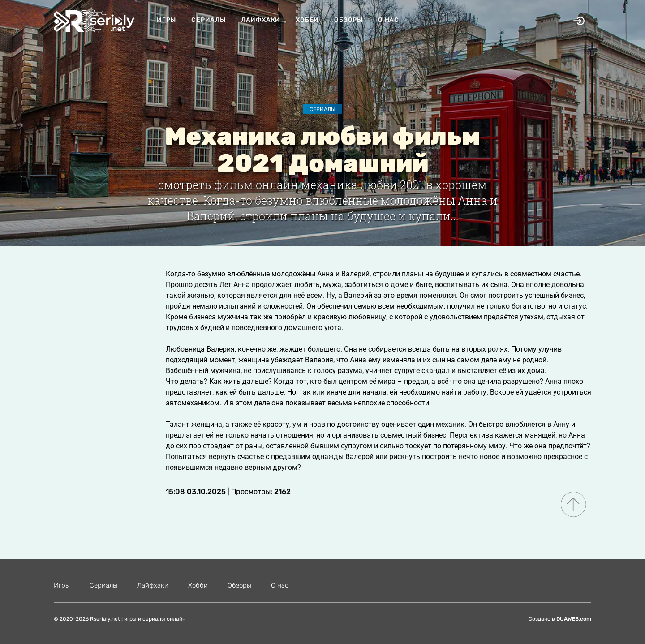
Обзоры (348, 20)
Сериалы (209, 20)
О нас (389, 20)
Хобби (307, 20)
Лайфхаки (261, 20)
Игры (166, 20)
